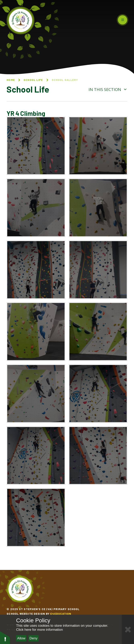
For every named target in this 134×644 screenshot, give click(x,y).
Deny (34, 638)
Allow (21, 638)
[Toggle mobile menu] (123, 20)
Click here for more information (39, 630)
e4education (61, 614)
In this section (108, 89)
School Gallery (65, 80)
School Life (33, 80)
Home (11, 80)
